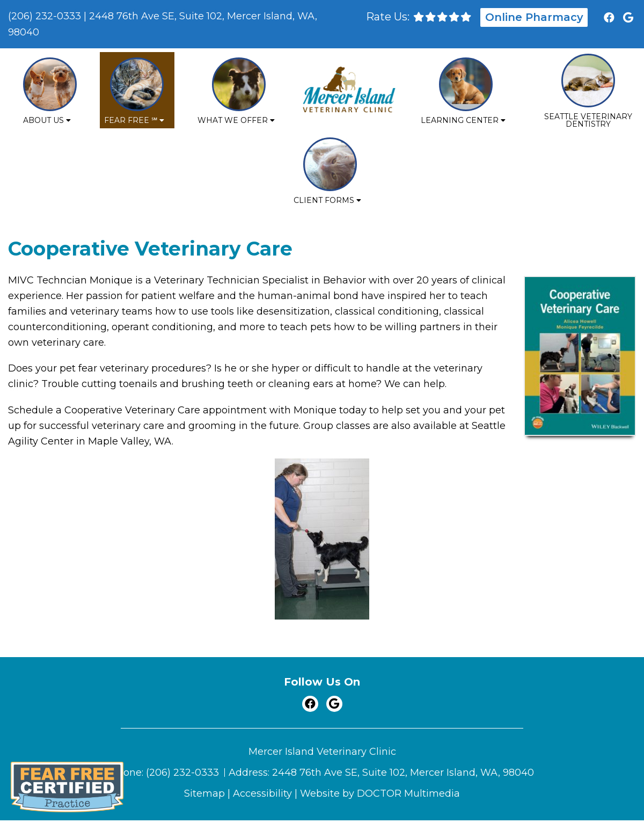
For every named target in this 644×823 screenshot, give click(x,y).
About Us (43, 120)
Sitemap (204, 793)
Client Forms (324, 200)
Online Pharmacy (534, 17)
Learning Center (460, 120)
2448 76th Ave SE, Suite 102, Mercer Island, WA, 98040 (403, 773)
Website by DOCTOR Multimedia (380, 793)
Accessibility (262, 793)
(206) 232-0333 (45, 16)
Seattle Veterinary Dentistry (588, 120)
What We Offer (233, 120)
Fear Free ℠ (131, 120)
